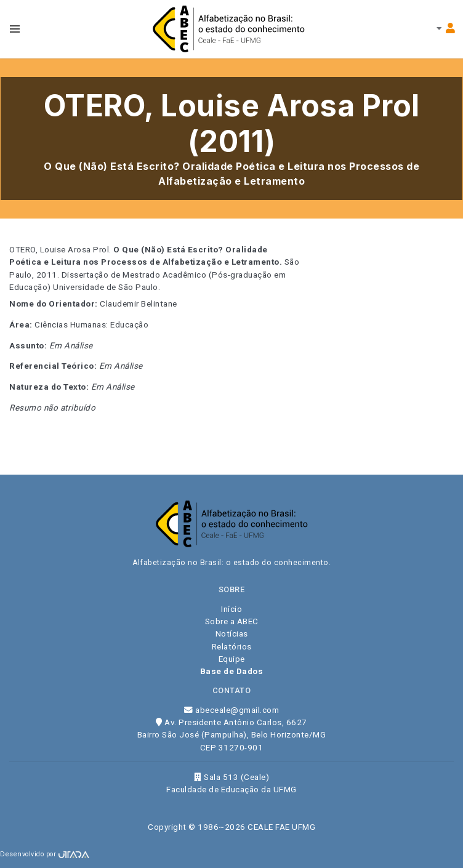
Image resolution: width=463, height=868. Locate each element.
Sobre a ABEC (232, 621)
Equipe (232, 659)
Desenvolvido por (45, 854)
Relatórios (232, 646)
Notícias (232, 633)
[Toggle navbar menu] (15, 29)
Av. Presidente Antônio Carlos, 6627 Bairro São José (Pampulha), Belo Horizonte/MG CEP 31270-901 (232, 735)
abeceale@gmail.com (231, 710)
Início (231, 609)
